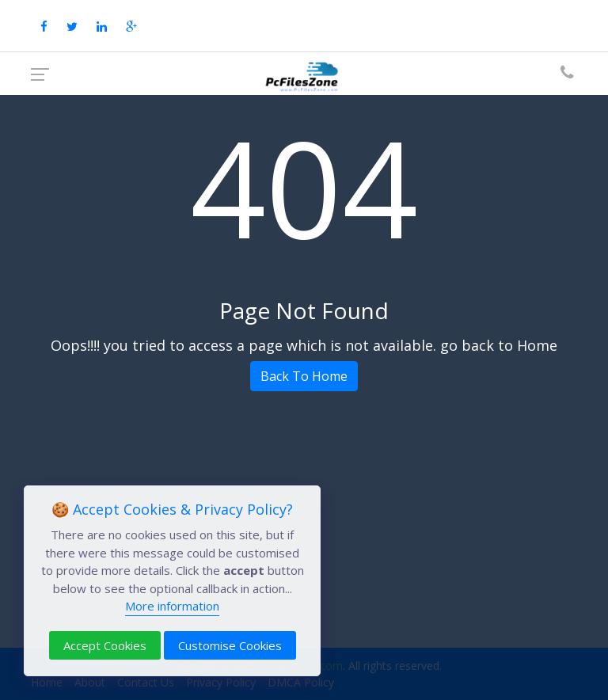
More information (172, 606)
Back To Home (304, 376)
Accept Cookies (105, 645)
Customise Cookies (230, 645)
